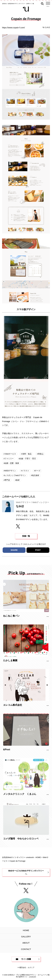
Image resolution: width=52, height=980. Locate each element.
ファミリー (9, 459)
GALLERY (26, 937)
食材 (18, 480)
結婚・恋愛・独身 (12, 463)
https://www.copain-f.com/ (13, 28)
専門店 (7, 480)
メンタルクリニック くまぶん (20, 794)
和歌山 (41, 454)
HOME (26, 930)
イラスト (26, 471)
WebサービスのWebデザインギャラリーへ (26, 872)
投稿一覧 (26, 536)
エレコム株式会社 (13, 705)
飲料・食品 (27, 454)
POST (38, 550)
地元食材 (35, 475)
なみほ (47, 27)
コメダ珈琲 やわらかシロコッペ (21, 839)
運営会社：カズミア (27, 968)
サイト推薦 (26, 959)
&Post (7, 749)
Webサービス (10, 454)
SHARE (14, 550)
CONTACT (26, 949)
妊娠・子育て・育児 (28, 459)
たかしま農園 (10, 660)
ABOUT (26, 943)
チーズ (38, 471)
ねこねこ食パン (11, 616)
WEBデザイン (10, 471)
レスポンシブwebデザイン (15, 475)
